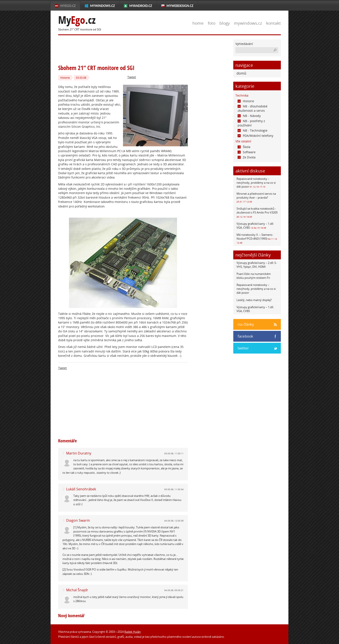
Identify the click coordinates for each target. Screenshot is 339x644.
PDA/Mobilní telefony (255, 136)
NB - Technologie (253, 130)
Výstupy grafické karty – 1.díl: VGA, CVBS (255, 226)
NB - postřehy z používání (251, 123)
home (198, 23)
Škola (244, 147)
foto (212, 23)
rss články (246, 324)
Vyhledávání (244, 44)
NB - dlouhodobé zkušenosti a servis (253, 108)
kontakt (273, 23)
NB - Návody (249, 116)
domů (241, 73)
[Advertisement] (137, 49)
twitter (243, 348)
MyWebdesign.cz (180, 6)
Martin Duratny (79, 453)
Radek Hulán (133, 632)
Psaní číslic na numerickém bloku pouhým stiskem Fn (254, 276)
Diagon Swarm (78, 520)
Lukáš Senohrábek (81, 489)
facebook (245, 336)
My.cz (77, 20)
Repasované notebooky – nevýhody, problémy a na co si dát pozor (256, 183)
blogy (225, 23)
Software (247, 152)
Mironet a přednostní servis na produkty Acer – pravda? (256, 197)
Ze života (247, 157)
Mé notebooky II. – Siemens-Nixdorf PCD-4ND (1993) (257, 238)
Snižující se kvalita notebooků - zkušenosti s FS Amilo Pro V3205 (257, 212)
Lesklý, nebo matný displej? (254, 300)
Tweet (132, 77)
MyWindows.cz (102, 6)
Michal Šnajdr (77, 590)
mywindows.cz (248, 23)
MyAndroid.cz (141, 6)
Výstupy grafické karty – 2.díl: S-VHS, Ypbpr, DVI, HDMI (257, 265)
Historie (65, 78)
